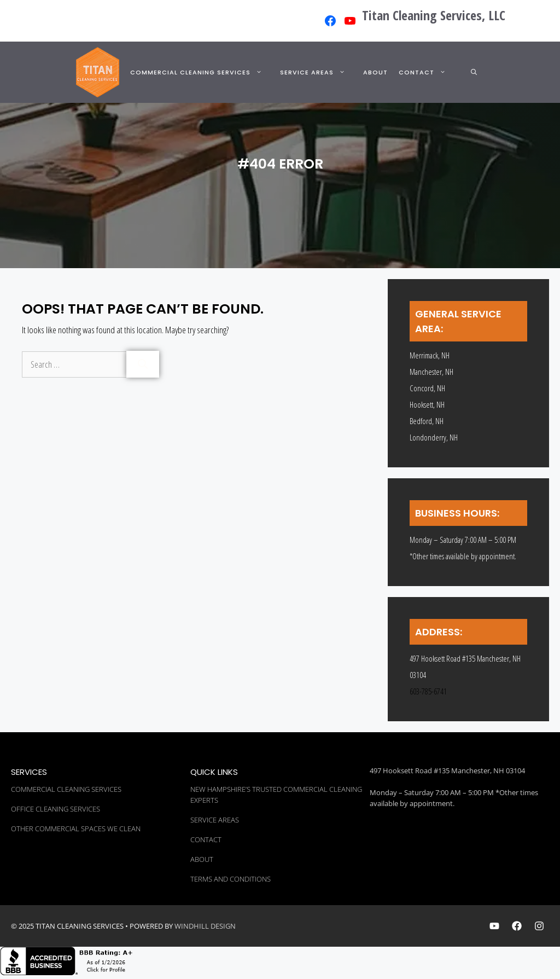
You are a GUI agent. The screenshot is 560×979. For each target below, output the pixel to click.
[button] (474, 72)
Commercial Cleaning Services (202, 72)
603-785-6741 (428, 691)
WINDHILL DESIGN (205, 926)
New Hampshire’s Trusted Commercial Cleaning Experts (276, 795)
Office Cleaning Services (56, 809)
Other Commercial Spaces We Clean (76, 829)
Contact (428, 72)
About (375, 72)
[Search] (143, 364)
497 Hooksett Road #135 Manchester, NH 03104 (447, 771)
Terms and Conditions (231, 879)
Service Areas (319, 72)
